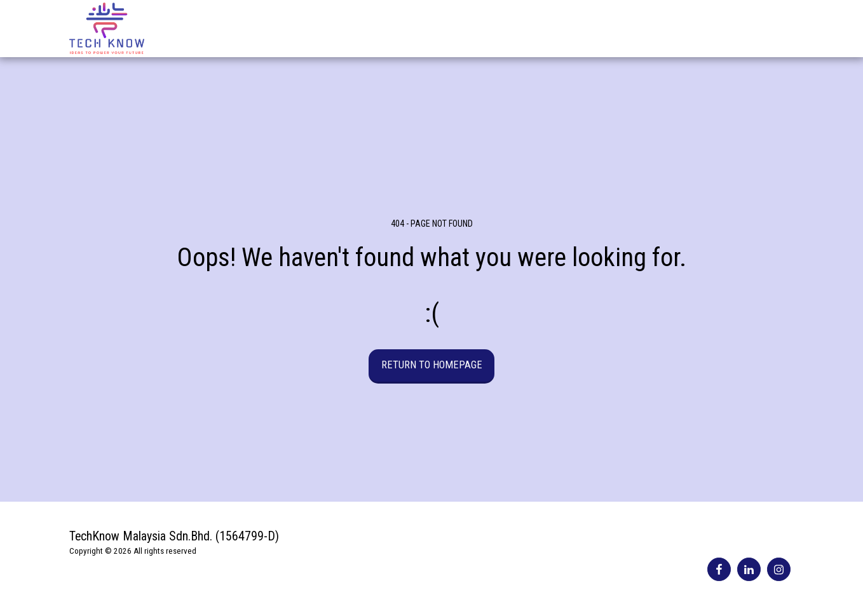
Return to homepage (432, 365)
